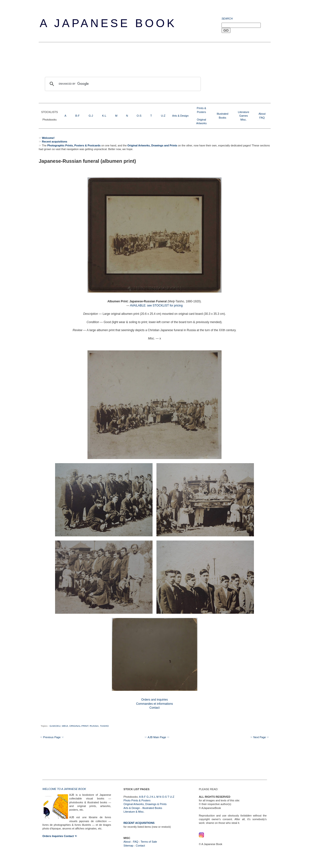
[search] (122, 84)
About (262, 114)
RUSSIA (94, 726)
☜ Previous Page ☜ (52, 737)
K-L (104, 116)
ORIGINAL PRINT (79, 726)
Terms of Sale (149, 842)
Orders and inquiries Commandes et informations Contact (154, 704)
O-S (139, 116)
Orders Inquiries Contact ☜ (60, 836)
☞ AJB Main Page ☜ (157, 737)
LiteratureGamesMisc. (243, 116)
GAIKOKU (55, 726)
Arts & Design (180, 116)
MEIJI (65, 726)
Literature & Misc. (134, 812)
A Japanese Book (108, 23)
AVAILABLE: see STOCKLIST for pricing (156, 306)
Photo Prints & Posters (137, 800)
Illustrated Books (152, 808)
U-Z (163, 116)
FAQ (262, 118)
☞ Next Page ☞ (260, 737)
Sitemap (128, 846)
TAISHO (104, 726)
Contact (140, 846)
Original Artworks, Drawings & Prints (145, 804)
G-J (91, 116)
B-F (77, 116)
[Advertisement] (127, 61)
